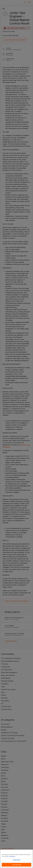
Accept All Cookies (16, 865)
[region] (16, 859)
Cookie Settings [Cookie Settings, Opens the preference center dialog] (16, 860)
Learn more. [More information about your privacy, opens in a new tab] (12, 856)
